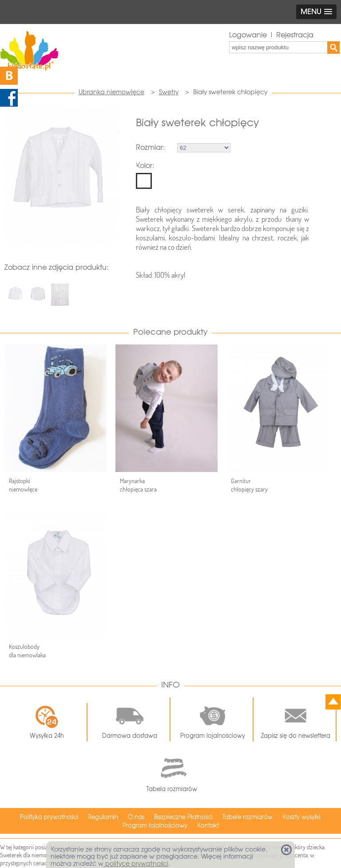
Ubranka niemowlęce (111, 92)
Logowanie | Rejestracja (271, 35)
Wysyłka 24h (47, 722)
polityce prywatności (136, 864)
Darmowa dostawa (130, 720)
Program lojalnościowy (213, 720)
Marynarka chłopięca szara (138, 485)
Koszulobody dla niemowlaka (27, 651)
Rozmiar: (150, 147)
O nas (136, 817)
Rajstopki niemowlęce (23, 485)
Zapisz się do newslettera (296, 720)
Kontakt (208, 826)
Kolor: (145, 166)
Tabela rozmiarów (172, 772)
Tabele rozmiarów (248, 817)
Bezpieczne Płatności (183, 817)
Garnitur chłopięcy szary (249, 485)
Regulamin (103, 817)
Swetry (169, 92)
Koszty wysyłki (301, 817)
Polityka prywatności (49, 817)
